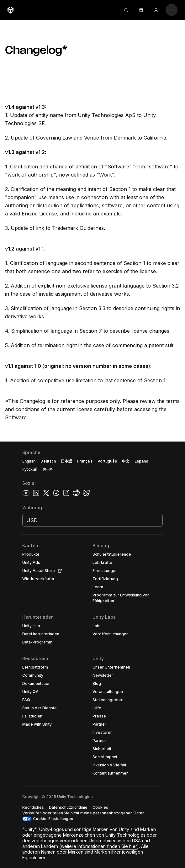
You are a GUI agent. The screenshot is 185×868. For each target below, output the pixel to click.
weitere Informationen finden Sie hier (99, 846)
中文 (126, 461)
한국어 (48, 469)
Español (142, 461)
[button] (92, 655)
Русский (30, 469)
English (29, 461)
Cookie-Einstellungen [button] (53, 819)
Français (85, 461)
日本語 (66, 461)
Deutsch (48, 461)
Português (107, 461)
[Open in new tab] (59, 571)
